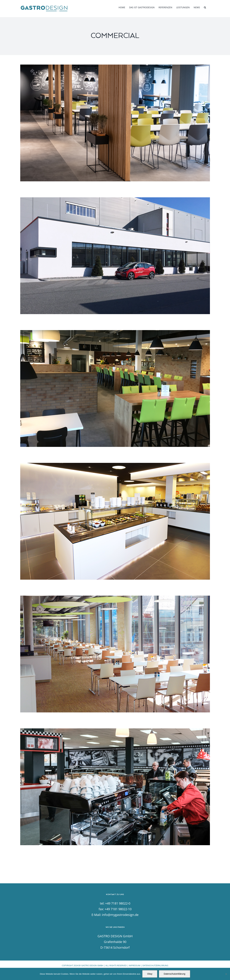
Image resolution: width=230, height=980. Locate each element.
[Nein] (226, 974)
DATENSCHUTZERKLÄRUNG (155, 965)
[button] (205, 7)
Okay (150, 974)
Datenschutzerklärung (175, 974)
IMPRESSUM (135, 965)
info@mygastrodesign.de (120, 915)
